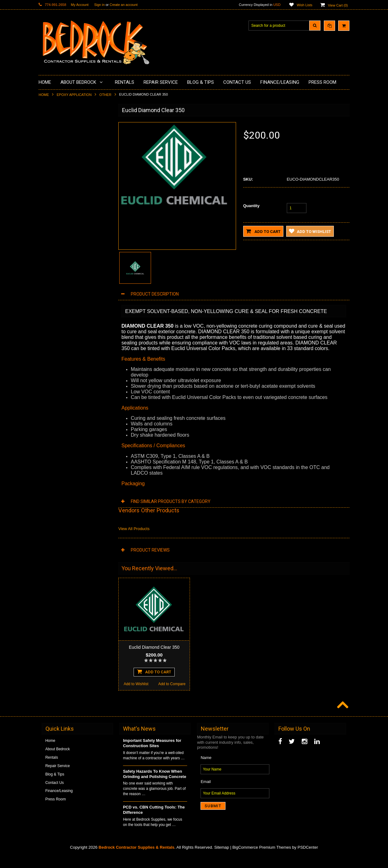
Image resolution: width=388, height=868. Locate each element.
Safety (48, 283)
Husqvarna (51, 204)
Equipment (51, 272)
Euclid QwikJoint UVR (75, 387)
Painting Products (57, 177)
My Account (80, 5)
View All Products (134, 529)
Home (44, 95)
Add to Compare (93, 435)
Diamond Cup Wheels (61, 125)
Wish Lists (305, 5)
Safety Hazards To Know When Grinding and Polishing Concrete (155, 785)
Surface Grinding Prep (61, 135)
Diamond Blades (56, 214)
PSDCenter (308, 859)
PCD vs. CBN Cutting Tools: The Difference (154, 821)
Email (206, 793)
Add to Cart (263, 231)
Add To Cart (154, 683)
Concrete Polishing (58, 146)
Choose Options (75, 423)
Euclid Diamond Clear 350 (154, 647)
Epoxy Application (74, 95)
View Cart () (338, 5)
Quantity (251, 206)
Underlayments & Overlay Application (73, 167)
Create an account (124, 5)
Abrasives (51, 246)
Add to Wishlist (57, 435)
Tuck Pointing (54, 225)
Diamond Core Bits (58, 235)
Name (206, 769)
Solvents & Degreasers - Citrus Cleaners (68, 259)
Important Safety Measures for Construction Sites (152, 755)
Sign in (99, 5)
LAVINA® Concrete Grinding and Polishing (70, 190)
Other (105, 95)
